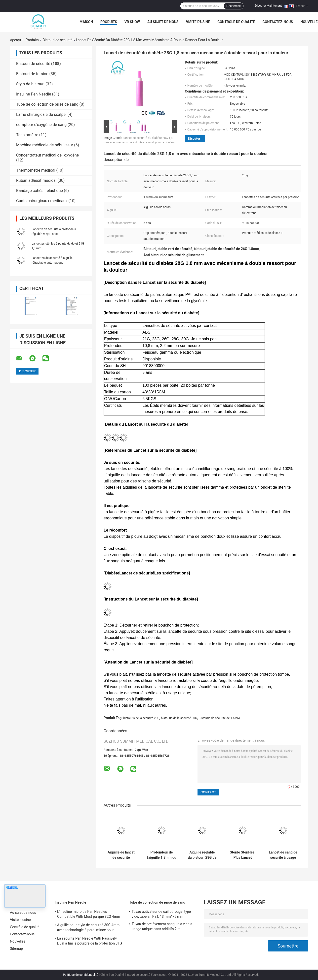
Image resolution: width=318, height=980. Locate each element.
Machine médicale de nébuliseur (45, 145)
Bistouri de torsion (32, 74)
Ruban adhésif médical (36, 180)
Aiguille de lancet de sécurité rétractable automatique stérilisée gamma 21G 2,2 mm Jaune (121, 855)
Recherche (234, 6)
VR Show (132, 22)
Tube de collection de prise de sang (47, 104)
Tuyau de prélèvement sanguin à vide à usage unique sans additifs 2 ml (162, 926)
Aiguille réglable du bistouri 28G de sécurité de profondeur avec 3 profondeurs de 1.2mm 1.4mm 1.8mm (202, 855)
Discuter (194, 139)
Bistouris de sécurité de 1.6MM (219, 718)
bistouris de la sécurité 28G (141, 718)
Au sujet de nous (163, 22)
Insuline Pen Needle (34, 94)
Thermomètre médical (36, 170)
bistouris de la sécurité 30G (179, 718)
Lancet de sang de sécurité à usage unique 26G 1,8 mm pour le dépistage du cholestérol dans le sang (283, 855)
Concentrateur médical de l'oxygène (47, 155)
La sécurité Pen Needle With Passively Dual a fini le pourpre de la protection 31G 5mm (90, 942)
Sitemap (16, 948)
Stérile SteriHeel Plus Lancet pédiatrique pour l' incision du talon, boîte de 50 (243, 855)
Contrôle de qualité (236, 22)
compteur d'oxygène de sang (41, 125)
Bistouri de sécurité (58, 40)
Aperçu (15, 40)
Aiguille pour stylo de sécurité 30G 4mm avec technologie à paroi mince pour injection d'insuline (88, 928)
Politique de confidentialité (81, 975)
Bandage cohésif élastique (40, 191)
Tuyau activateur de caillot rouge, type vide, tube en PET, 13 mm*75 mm (161, 914)
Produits (109, 22)
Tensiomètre (27, 135)
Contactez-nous (278, 22)
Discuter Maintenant (268, 6)
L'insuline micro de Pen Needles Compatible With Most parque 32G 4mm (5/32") (89, 915)
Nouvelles (18, 941)
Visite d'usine (198, 22)
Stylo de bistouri (30, 84)
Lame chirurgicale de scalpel (41, 114)
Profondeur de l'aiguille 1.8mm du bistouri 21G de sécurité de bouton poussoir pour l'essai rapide (161, 855)
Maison (86, 22)
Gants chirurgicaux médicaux (42, 201)
